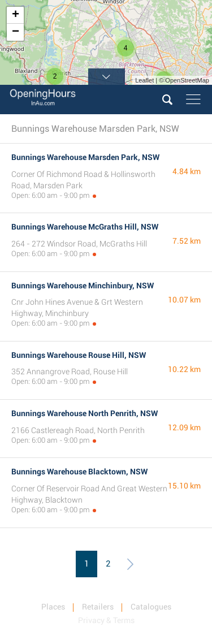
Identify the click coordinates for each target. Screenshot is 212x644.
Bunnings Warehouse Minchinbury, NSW (83, 286)
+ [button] (16, 15)
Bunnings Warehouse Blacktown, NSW (79, 472)
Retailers (98, 607)
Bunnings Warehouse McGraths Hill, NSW (85, 227)
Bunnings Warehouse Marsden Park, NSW (85, 157)
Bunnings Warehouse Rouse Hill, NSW (79, 355)
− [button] (16, 32)
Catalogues (151, 607)
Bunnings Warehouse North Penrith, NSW (85, 413)
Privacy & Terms (106, 620)
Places (53, 607)
